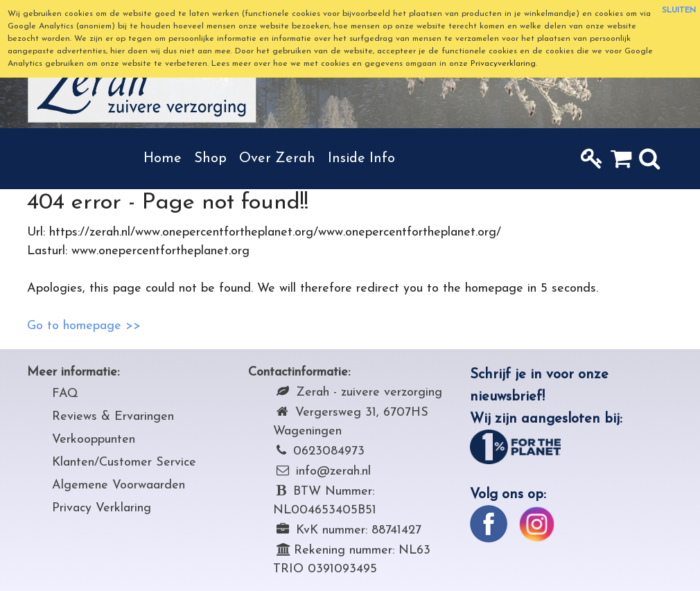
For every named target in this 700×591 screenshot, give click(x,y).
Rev (63, 417)
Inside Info (361, 159)
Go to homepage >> (84, 326)
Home (163, 159)
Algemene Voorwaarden (119, 485)
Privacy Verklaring (102, 508)
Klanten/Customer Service (124, 462)
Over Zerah (277, 159)
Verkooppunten (94, 440)
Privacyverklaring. (504, 64)
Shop (210, 159)
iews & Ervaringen (124, 417)
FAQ (65, 394)
